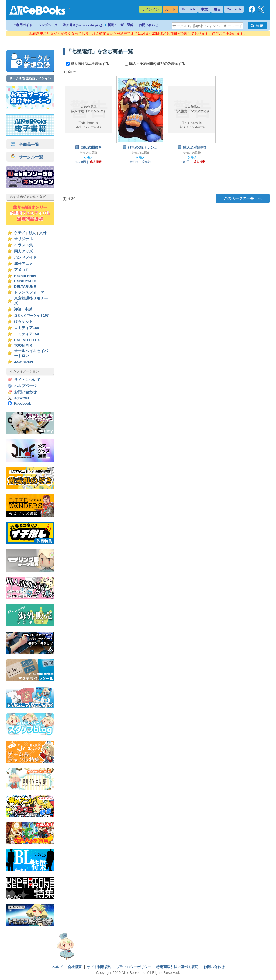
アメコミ (22, 270)
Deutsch (234, 9)
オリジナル (23, 239)
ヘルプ (57, 967)
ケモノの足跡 (88, 153)
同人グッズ (23, 251)
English (188, 9)
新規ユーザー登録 (120, 25)
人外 (43, 233)
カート (170, 9)
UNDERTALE (25, 281)
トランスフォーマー (31, 292)
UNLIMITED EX (27, 340)
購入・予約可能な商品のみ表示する (155, 64)
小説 (28, 309)
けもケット (23, 322)
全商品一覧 (25, 144)
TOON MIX (23, 345)
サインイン (151, 9)
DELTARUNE (25, 287)
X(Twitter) (22, 398)
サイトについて (27, 380)
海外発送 (82, 25)
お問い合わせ (149, 25)
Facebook (23, 403)
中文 (204, 9)
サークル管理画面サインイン (30, 78)
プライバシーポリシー (134, 967)
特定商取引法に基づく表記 (177, 967)
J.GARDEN (23, 362)
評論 (18, 309)
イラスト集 (23, 245)
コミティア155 (27, 328)
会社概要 (75, 967)
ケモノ (20, 233)
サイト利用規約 (99, 967)
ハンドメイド (25, 258)
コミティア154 (27, 334)
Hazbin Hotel (25, 276)
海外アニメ (23, 264)
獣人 (32, 233)
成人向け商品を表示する (88, 64)
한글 (217, 9)
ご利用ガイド (23, 25)
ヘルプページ (47, 25)
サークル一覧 (27, 157)
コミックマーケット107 (31, 316)
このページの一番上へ (243, 198)
